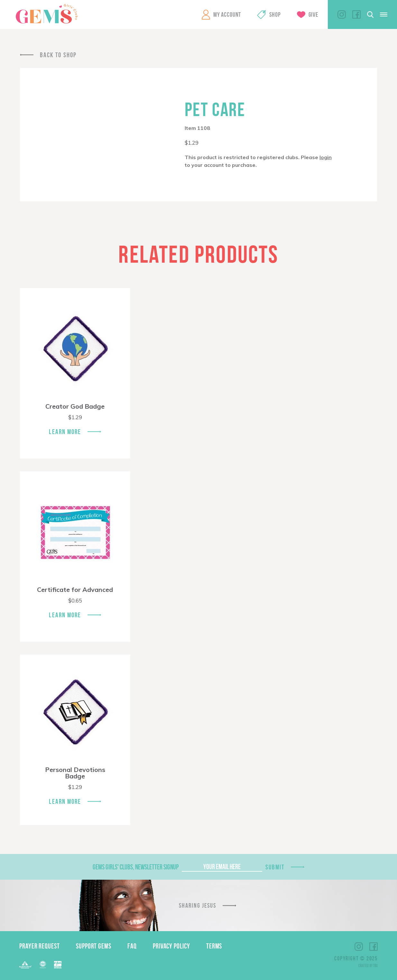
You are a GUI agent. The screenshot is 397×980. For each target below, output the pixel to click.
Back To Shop (58, 55)
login (326, 157)
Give (313, 14)
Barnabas (25, 965)
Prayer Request (40, 946)
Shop (275, 14)
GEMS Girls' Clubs (47, 14)
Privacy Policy (171, 946)
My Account (227, 14)
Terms (214, 946)
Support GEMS (94, 946)
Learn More (65, 432)
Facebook (356, 14)
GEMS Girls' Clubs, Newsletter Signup (136, 867)
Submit (275, 867)
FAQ (132, 946)
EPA (58, 965)
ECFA (43, 965)
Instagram (342, 14)
